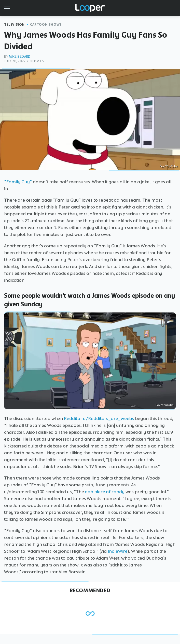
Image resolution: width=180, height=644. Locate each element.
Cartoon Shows (46, 25)
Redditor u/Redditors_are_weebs (99, 418)
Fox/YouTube (169, 166)
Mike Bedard (20, 57)
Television (14, 25)
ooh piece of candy (105, 492)
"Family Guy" (18, 182)
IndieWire (118, 551)
